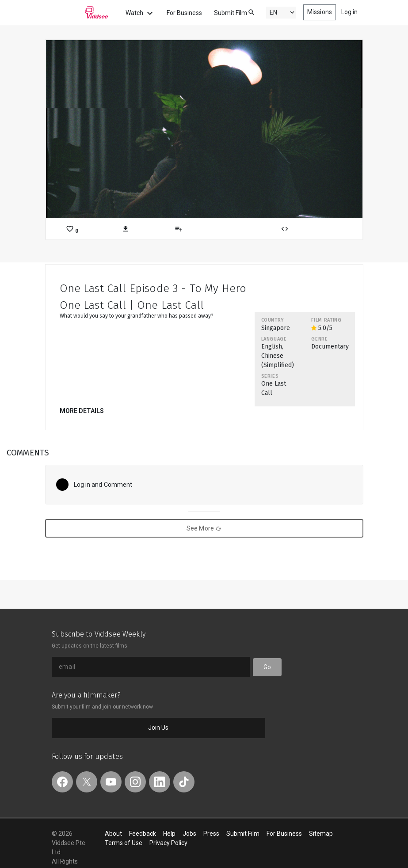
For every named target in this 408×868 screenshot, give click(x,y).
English (272, 347)
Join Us (158, 728)
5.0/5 (322, 328)
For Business (184, 13)
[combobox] (243, 12)
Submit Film (231, 13)
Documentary (330, 347)
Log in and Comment (103, 485)
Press (211, 834)
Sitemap (321, 834)
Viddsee (80, 12)
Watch (140, 13)
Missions (320, 12)
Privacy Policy (168, 843)
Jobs (189, 834)
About (113, 834)
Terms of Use (124, 843)
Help (169, 834)
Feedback (143, 834)
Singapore (276, 328)
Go (267, 667)
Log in (350, 12)
